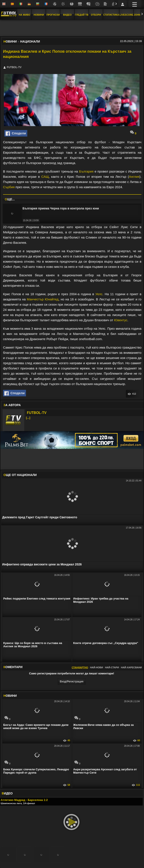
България (86, 171)
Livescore (126, 15)
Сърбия (9, 187)
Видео (67, 15)
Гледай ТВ (82, 15)
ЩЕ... (10, 199)
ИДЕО (7, 793)
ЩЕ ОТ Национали (20, 475)
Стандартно (80, 667)
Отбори (96, 15)
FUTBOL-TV (37, 413)
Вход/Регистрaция (72, 681)
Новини (39, 15)
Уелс (99, 294)
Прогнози (53, 15)
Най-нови (97, 667)
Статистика (111, 15)
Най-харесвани (131, 667)
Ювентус (121, 320)
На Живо (24, 15)
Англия (134, 177)
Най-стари (112, 667)
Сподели (16, 133)
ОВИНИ (10, 696)
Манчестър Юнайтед (43, 299)
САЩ (45, 177)
